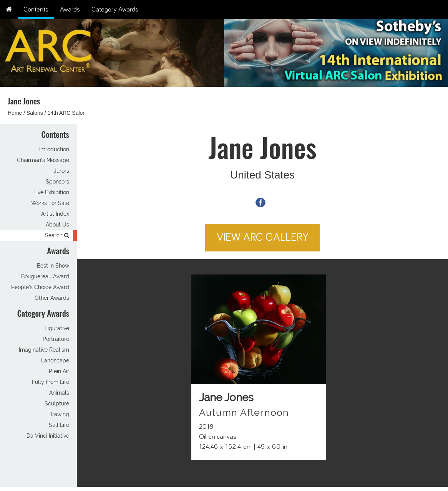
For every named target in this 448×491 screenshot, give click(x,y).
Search (57, 235)
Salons (35, 113)
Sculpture (57, 403)
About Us (57, 225)
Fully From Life (51, 382)
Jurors (61, 171)
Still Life (59, 425)
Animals (59, 393)
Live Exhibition (51, 192)
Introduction (54, 149)
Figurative (57, 328)
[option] (336, 51)
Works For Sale (50, 203)
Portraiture (56, 339)
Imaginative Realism (44, 350)
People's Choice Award (40, 287)
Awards (70, 10)
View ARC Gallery (263, 237)
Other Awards (52, 298)
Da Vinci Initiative (48, 436)
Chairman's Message (43, 160)
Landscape (55, 360)
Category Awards (115, 10)
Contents (36, 10)
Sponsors (57, 182)
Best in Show (53, 266)
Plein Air (59, 371)
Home (15, 113)
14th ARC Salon (67, 113)
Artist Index (55, 214)
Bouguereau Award (45, 276)
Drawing (59, 414)
